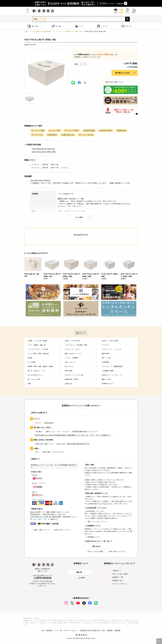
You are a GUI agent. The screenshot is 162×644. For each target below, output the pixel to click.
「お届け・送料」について (40, 530)
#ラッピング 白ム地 (86, 135)
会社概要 (81, 578)
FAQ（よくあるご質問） (119, 574)
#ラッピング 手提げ (72, 131)
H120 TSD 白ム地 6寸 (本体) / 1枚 (42, 149)
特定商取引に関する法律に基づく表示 (92, 631)
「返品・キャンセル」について (96, 522)
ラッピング (59, 31)
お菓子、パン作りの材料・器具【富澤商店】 (38, 31)
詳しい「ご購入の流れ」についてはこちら (49, 452)
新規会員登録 (48, 423)
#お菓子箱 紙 (121, 131)
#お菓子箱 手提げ (106, 131)
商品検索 (49, 631)
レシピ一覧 (58, 631)
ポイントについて (63, 432)
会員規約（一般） (117, 577)
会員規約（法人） (117, 580)
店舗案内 (110, 631)
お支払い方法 (60, 444)
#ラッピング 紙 (55, 131)
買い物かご (39, 432)
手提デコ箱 (78, 31)
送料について (49, 432)
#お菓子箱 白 (52, 135)
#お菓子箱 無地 (89, 131)
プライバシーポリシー (119, 584)
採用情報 (117, 631)
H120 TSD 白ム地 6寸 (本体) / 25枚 (43, 152)
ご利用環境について (92, 537)
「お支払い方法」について (60, 530)
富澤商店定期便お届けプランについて (84, 432)
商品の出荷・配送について (114, 82)
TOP (43, 631)
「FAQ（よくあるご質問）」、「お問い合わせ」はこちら (105, 551)
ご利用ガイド (116, 571)
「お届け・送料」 (94, 435)
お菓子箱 (68, 31)
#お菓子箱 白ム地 (68, 135)
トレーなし (64, 168)
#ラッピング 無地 (38, 131)
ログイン (38, 423)
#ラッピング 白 (37, 135)
